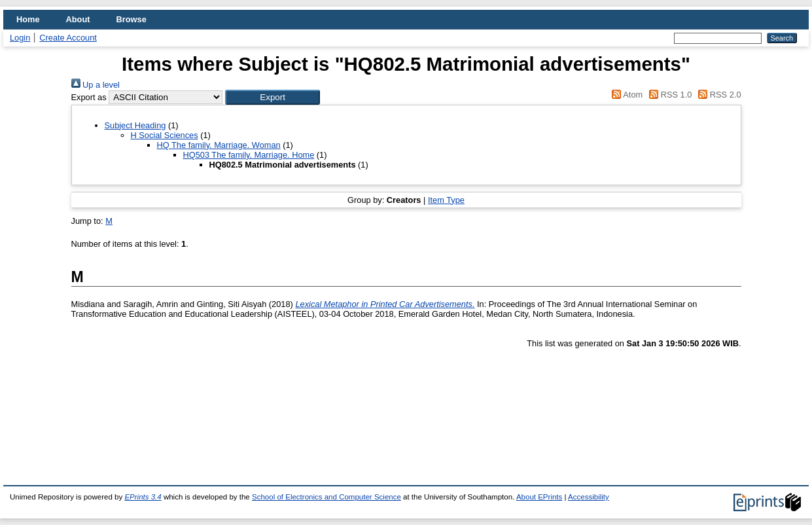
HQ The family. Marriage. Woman (219, 145)
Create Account (68, 38)
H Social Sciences (165, 135)
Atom (625, 95)
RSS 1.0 (669, 95)
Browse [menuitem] (132, 19)
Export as (89, 97)
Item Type (446, 200)
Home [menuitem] (28, 19)
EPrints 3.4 (143, 497)
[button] (273, 97)
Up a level (96, 85)
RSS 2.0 (718, 95)
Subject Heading (135, 125)
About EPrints (539, 497)
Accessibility (589, 497)
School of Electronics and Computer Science (327, 497)
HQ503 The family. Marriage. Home (249, 155)
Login (20, 38)
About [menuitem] (78, 19)
